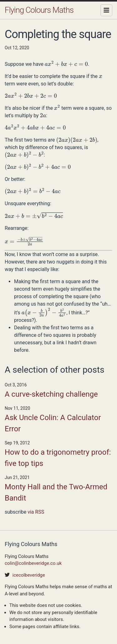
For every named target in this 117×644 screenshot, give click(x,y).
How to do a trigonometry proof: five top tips (58, 458)
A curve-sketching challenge (51, 394)
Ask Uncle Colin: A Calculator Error (53, 423)
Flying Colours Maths (39, 10)
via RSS (36, 512)
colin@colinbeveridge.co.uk (33, 563)
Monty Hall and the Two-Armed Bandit (56, 492)
